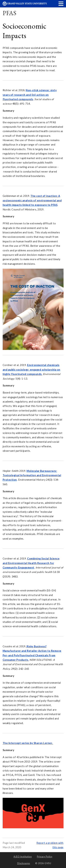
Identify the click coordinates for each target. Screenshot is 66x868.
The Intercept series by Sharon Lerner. (28, 743)
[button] (61, 4)
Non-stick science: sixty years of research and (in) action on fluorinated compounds (30, 95)
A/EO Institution (23, 857)
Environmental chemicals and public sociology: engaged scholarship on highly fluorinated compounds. (32, 370)
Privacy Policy (45, 857)
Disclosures (24, 863)
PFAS (10, 13)
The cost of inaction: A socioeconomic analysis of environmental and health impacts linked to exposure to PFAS (32, 200)
